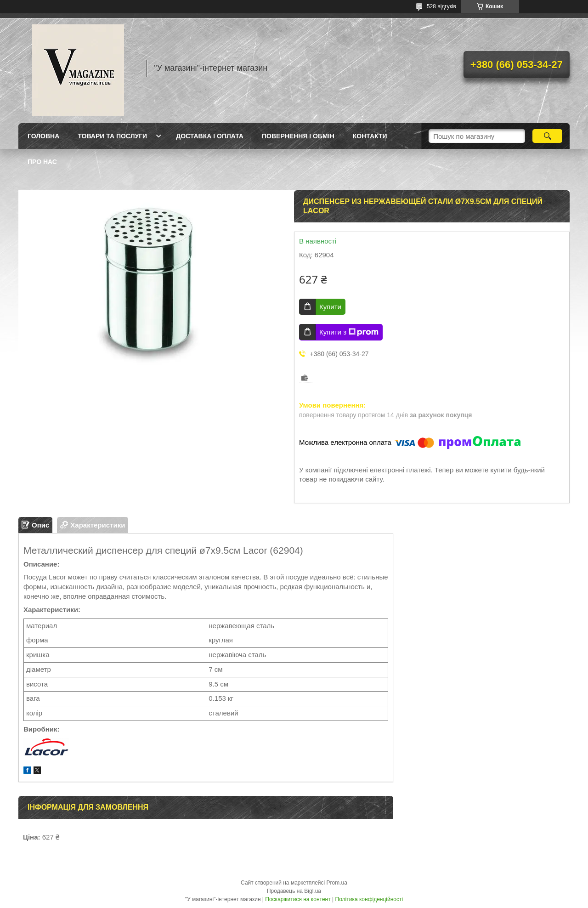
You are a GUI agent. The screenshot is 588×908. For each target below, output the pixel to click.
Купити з (349, 332)
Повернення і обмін (298, 136)
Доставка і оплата (210, 136)
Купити (330, 307)
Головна (43, 136)
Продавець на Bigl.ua (294, 891)
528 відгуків (441, 6)
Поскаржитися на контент (298, 899)
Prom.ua (337, 883)
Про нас (42, 162)
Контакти (370, 136)
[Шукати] (547, 136)
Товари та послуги (112, 136)
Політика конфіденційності (369, 899)
